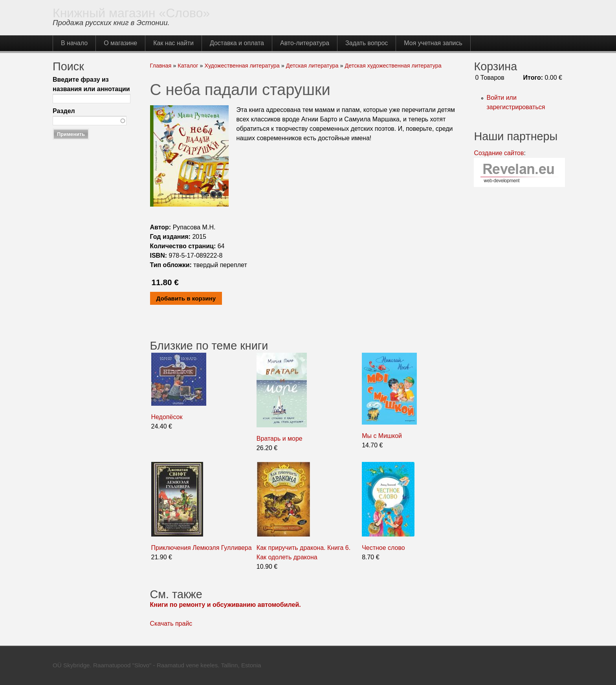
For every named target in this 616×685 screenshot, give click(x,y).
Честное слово (383, 548)
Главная (161, 66)
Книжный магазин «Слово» (131, 13)
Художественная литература (242, 66)
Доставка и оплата (237, 43)
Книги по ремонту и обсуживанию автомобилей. (225, 605)
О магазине (120, 43)
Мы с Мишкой (382, 436)
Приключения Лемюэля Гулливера (202, 548)
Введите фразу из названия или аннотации (91, 84)
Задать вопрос (367, 43)
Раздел (64, 111)
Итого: (533, 78)
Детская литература (312, 66)
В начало (74, 43)
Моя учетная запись (433, 43)
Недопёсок (167, 417)
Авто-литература (305, 43)
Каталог (188, 66)
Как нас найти (173, 43)
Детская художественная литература (393, 66)
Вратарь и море (280, 439)
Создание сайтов (499, 153)
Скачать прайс (171, 624)
